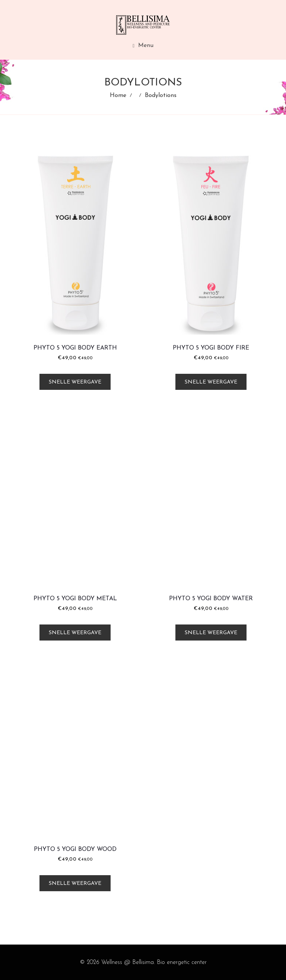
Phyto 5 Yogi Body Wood (75, 849)
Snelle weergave (75, 382)
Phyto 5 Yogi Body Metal (75, 599)
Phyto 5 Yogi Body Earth (75, 348)
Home (118, 96)
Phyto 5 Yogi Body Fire (211, 348)
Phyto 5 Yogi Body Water (211, 599)
